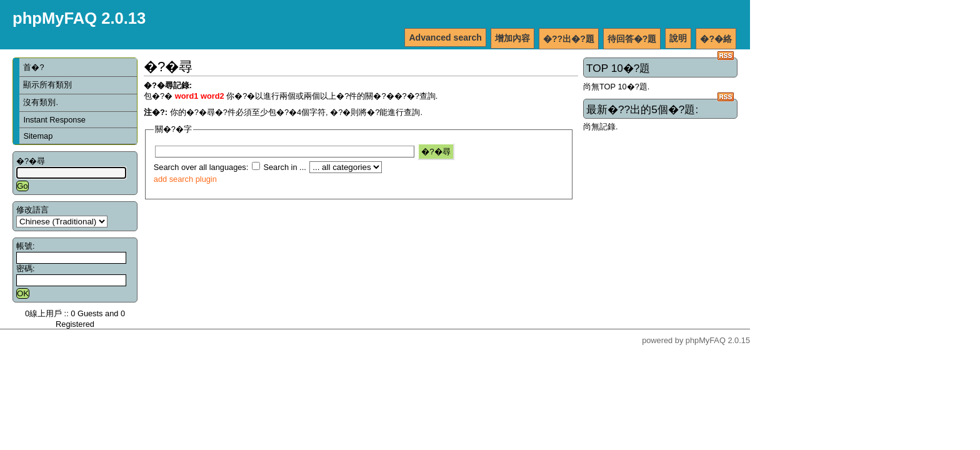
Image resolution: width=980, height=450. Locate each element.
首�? (33, 67)
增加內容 (512, 38)
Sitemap (38, 136)
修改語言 (32, 210)
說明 (678, 38)
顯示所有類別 (47, 85)
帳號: (26, 246)
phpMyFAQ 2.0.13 (79, 18)
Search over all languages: (201, 167)
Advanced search (445, 37)
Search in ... (284, 167)
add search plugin (185, 179)
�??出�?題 (569, 39)
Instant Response (54, 120)
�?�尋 (31, 161)
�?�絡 (716, 39)
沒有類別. (41, 102)
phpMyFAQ (706, 340)
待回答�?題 (632, 39)
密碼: (26, 268)
